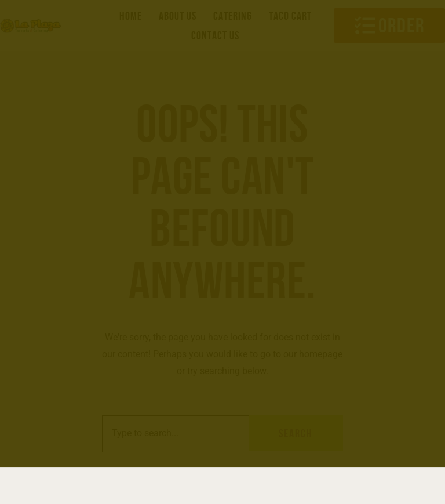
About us (178, 16)
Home (131, 16)
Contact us (215, 35)
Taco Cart (290, 16)
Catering (233, 16)
